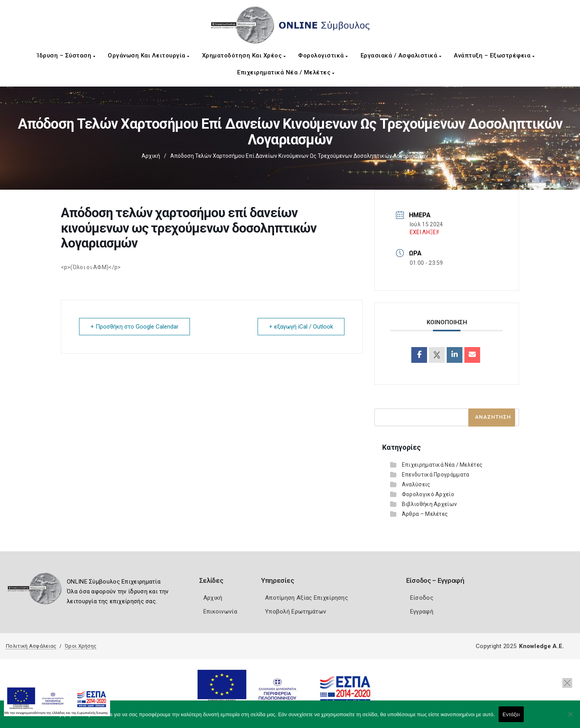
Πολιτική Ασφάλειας (31, 646)
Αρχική (151, 156)
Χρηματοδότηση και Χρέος (244, 55)
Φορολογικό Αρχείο (428, 494)
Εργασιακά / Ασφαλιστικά (401, 55)
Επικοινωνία (220, 612)
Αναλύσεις (416, 484)
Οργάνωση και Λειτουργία (149, 55)
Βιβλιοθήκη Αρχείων (429, 504)
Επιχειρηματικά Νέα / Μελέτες (286, 72)
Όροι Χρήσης (81, 646)
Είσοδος (422, 598)
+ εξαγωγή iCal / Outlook (301, 327)
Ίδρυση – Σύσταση (66, 55)
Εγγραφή (422, 612)
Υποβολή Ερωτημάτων (296, 612)
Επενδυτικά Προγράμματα (436, 475)
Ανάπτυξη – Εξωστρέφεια (494, 55)
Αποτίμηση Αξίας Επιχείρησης (307, 598)
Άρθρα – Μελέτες (425, 514)
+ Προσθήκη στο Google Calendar (134, 327)
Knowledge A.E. (541, 646)
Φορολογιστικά (323, 55)
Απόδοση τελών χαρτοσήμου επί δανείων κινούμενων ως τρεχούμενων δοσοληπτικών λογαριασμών (299, 156)
